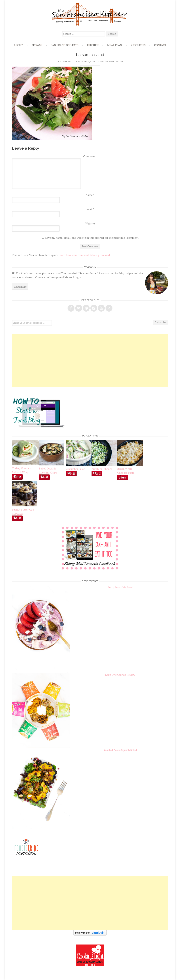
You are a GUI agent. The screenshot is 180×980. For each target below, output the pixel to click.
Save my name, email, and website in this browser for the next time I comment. (92, 238)
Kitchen (93, 45)
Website (90, 223)
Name (90, 195)
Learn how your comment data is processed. (85, 255)
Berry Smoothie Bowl (120, 587)
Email (90, 209)
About (18, 45)
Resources (138, 45)
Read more (20, 287)
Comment (90, 156)
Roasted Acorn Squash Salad (120, 750)
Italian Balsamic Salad (109, 61)
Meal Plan (115, 45)
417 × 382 (88, 61)
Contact (160, 45)
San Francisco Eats (65, 45)
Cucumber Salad (76, 469)
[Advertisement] (90, 360)
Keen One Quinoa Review (120, 675)
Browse (37, 45)
